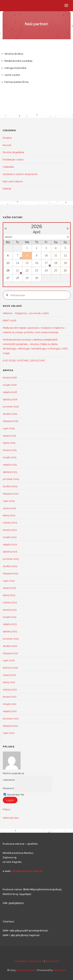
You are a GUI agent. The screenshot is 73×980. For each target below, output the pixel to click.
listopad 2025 (10, 421)
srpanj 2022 (9, 675)
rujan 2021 (9, 733)
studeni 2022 (10, 646)
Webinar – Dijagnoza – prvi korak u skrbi (26, 313)
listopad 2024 (11, 494)
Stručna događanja (13, 152)
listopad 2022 (10, 653)
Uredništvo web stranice (29, 961)
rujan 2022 (9, 660)
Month (9, 237)
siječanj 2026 (10, 399)
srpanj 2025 (9, 436)
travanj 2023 (10, 610)
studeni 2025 (10, 414)
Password (8, 788)
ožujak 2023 (10, 617)
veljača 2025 (10, 465)
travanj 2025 (10, 450)
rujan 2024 (9, 501)
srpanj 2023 (9, 588)
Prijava (7, 809)
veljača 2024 (10, 544)
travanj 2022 (10, 697)
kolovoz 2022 (10, 668)
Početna (7, 138)
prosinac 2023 (11, 559)
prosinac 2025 (11, 406)
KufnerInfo (60, 970)
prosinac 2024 (11, 479)
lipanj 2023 (9, 595)
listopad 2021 (10, 726)
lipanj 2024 (9, 515)
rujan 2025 (9, 428)
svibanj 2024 (10, 523)
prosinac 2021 (11, 718)
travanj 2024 (10, 530)
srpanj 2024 (9, 508)
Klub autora (52, 961)
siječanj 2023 (10, 631)
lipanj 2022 (9, 682)
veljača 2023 (10, 624)
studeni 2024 (10, 486)
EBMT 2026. (10, 320)
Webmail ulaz (11, 818)
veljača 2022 (10, 711)
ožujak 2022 (10, 704)
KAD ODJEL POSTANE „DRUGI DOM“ (24, 360)
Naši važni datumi (13, 181)
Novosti (7, 145)
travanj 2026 (10, 377)
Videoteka (8, 167)
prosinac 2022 (11, 639)
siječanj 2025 (10, 472)
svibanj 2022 (10, 689)
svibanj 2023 (10, 602)
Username (9, 780)
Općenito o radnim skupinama (20, 174)
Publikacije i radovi (13, 159)
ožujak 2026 (10, 385)
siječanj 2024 (10, 552)
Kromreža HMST (26, 970)
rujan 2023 (9, 581)
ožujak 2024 (10, 537)
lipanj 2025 (9, 443)
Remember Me (14, 795)
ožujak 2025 (10, 457)
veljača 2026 (10, 392)
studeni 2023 (10, 566)
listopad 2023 (10, 573)
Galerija (7, 188)
